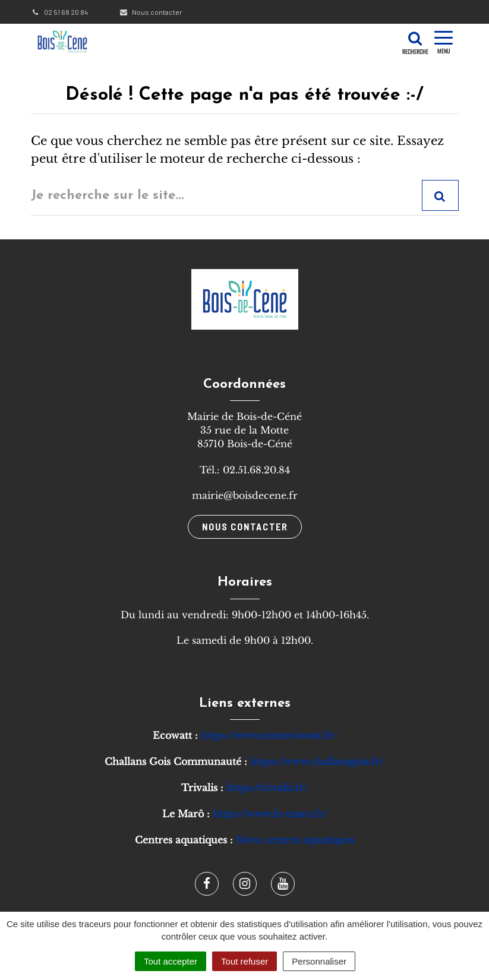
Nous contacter (151, 12)
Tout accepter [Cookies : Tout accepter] (171, 961)
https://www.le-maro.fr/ (270, 814)
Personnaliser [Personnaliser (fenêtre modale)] (319, 961)
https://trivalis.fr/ (267, 788)
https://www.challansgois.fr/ (317, 761)
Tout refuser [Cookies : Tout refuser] (244, 961)
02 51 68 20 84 (59, 12)
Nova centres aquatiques (295, 840)
